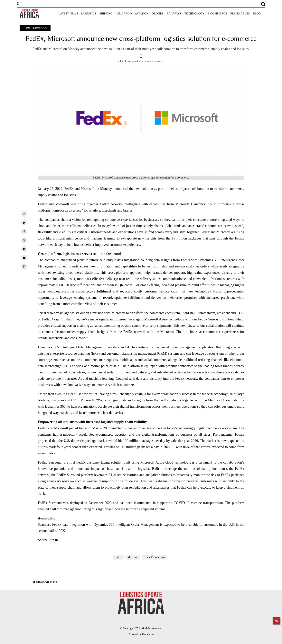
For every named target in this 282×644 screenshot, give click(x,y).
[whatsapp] (24, 240)
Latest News (40, 28)
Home (27, 28)
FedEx (118, 557)
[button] (141, 57)
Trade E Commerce (155, 557)
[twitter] (24, 223)
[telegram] (24, 249)
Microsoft (133, 557)
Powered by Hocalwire (141, 634)
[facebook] (24, 231)
